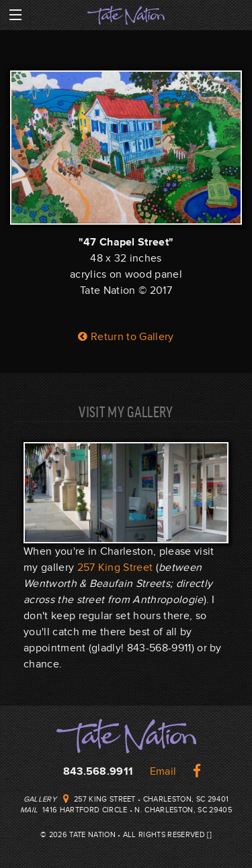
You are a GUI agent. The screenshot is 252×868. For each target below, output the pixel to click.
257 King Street (115, 567)
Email (163, 771)
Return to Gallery (126, 337)
